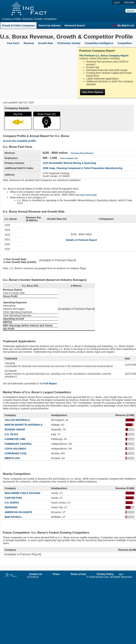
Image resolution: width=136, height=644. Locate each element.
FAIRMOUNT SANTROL (18, 444)
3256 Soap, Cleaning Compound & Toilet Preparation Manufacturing (83, 168)
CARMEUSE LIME (15, 439)
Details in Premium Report (81, 240)
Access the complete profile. (20, 141)
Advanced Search (75, 25)
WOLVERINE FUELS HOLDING (22, 493)
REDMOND (11, 507)
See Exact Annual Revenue (82, 153)
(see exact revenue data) (86, 195)
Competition (125, 43)
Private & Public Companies (18, 25)
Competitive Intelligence (99, 43)
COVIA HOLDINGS (15, 449)
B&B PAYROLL (13, 517)
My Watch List (124, 25)
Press (56, 574)
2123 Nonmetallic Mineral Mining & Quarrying (69, 163)
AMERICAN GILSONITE (18, 512)
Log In (117, 2)
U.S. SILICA (11, 434)
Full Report (50, 383)
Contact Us (36, 574)
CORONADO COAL (16, 453)
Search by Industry (50, 25)
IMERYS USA (12, 458)
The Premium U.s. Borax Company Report (104, 56)
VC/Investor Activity (69, 43)
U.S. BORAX (12, 503)
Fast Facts (13, 43)
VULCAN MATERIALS (17, 420)
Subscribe (129, 2)
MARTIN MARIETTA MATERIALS (24, 425)
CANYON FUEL (14, 498)
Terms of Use (78, 574)
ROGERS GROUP (15, 430)
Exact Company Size (69, 158)
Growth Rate (45, 43)
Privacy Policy (105, 574)
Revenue (29, 43)
